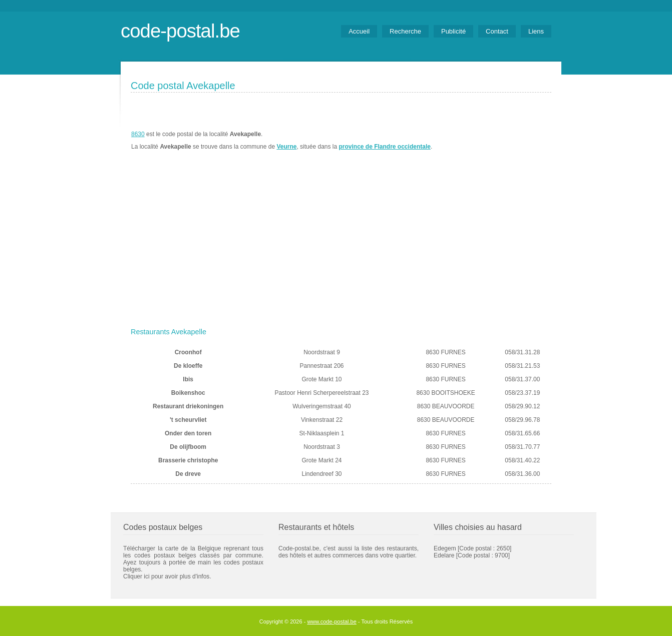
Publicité (453, 31)
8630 (138, 134)
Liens (536, 31)
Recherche (405, 31)
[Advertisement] (341, 249)
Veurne (286, 147)
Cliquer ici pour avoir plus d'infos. (167, 576)
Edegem (445, 548)
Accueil (359, 31)
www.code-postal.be (331, 621)
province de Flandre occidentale (385, 147)
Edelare (444, 555)
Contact (497, 31)
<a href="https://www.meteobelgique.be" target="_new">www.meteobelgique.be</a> (494, 141)
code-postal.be (180, 31)
